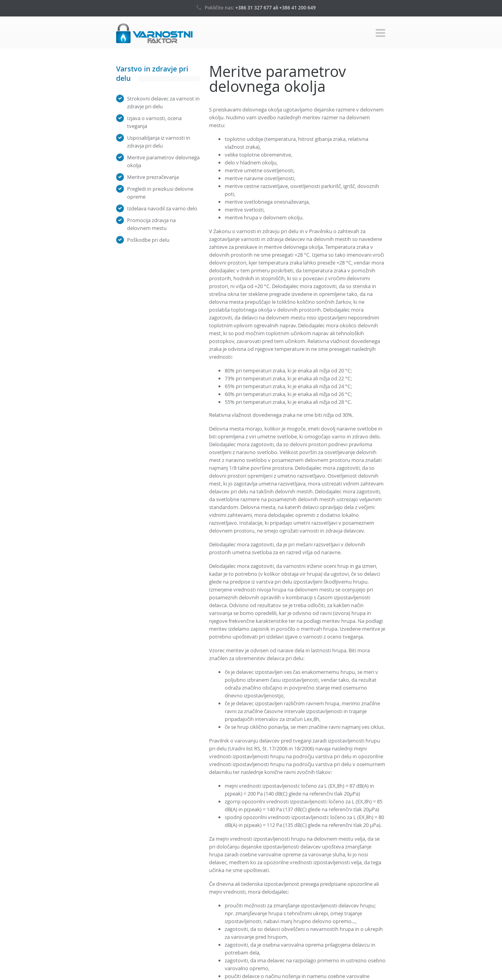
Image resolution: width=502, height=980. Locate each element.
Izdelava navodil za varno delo (162, 208)
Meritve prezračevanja (153, 177)
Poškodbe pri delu (148, 240)
